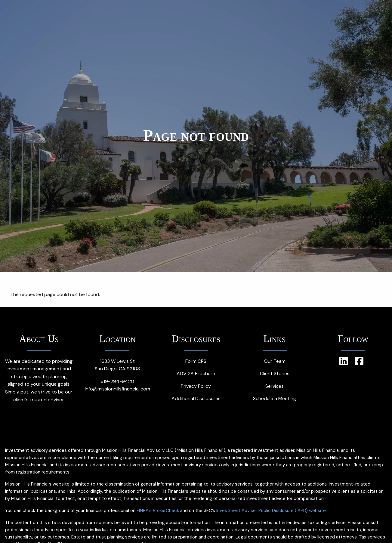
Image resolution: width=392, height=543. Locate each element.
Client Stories (275, 373)
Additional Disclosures (196, 398)
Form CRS (196, 361)
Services (275, 386)
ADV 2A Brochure (196, 373)
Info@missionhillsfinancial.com (117, 389)
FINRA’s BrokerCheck (158, 511)
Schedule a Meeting (275, 398)
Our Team (275, 361)
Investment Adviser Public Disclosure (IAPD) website (271, 511)
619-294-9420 (117, 381)
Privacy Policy (196, 386)
